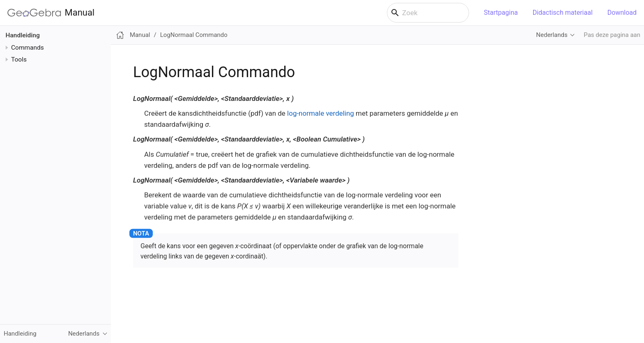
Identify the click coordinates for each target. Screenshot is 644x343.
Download (622, 13)
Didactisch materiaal (563, 13)
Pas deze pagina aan (612, 35)
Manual (51, 13)
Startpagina (501, 13)
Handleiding (23, 35)
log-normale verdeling (321, 113)
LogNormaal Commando (194, 35)
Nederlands (552, 35)
